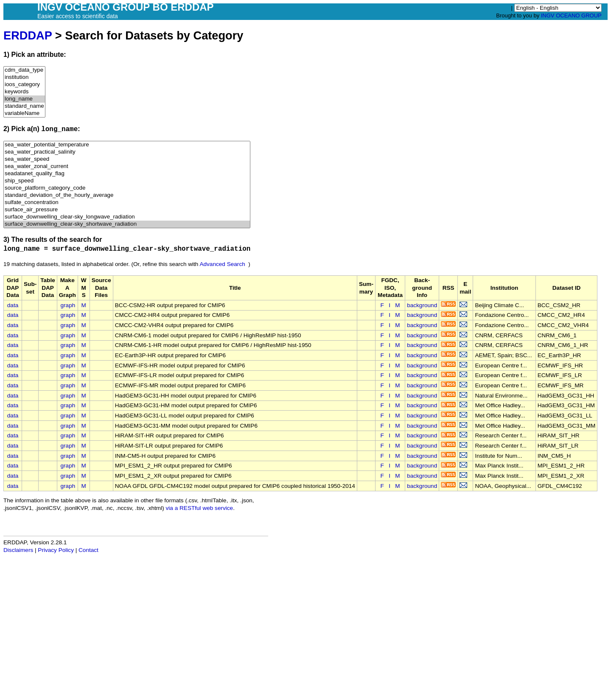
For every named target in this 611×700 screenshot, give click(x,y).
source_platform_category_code (127, 188)
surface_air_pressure (127, 210)
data (13, 305)
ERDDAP (28, 35)
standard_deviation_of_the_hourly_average (127, 195)
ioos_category (24, 85)
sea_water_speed (127, 159)
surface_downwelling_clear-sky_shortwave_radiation (127, 224)
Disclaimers (18, 550)
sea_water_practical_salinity (127, 152)
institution (24, 77)
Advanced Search (222, 264)
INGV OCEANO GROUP (571, 15)
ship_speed (127, 181)
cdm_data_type (24, 70)
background (422, 305)
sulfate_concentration (127, 203)
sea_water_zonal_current (127, 167)
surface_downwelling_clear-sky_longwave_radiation (127, 217)
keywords (24, 92)
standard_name (24, 106)
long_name (24, 99)
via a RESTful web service (200, 508)
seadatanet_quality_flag (127, 174)
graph (68, 305)
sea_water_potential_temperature (127, 145)
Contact (88, 550)
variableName (24, 113)
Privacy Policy (56, 550)
